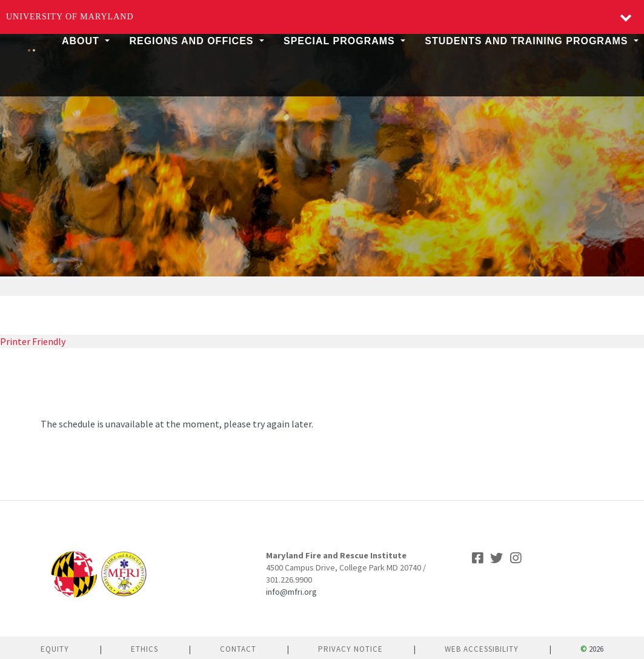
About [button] (82, 41)
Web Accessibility (482, 649)
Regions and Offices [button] (193, 41)
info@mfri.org (291, 592)
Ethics (144, 649)
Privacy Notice (350, 649)
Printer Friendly (33, 341)
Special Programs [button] (341, 41)
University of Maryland (70, 17)
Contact (238, 649)
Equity (55, 649)
